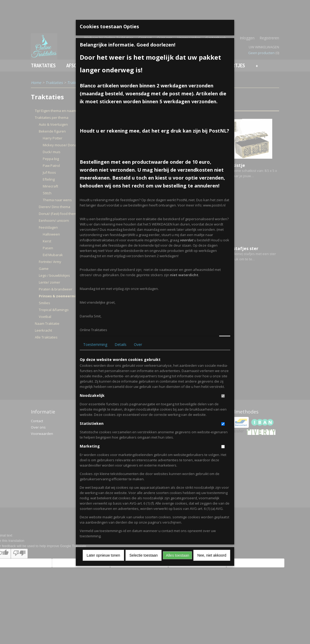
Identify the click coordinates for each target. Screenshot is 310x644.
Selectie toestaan (144, 555)
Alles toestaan (177, 555)
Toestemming (95, 344)
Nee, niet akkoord (212, 555)
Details (121, 344)
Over (138, 344)
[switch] (223, 396)
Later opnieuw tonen (103, 555)
